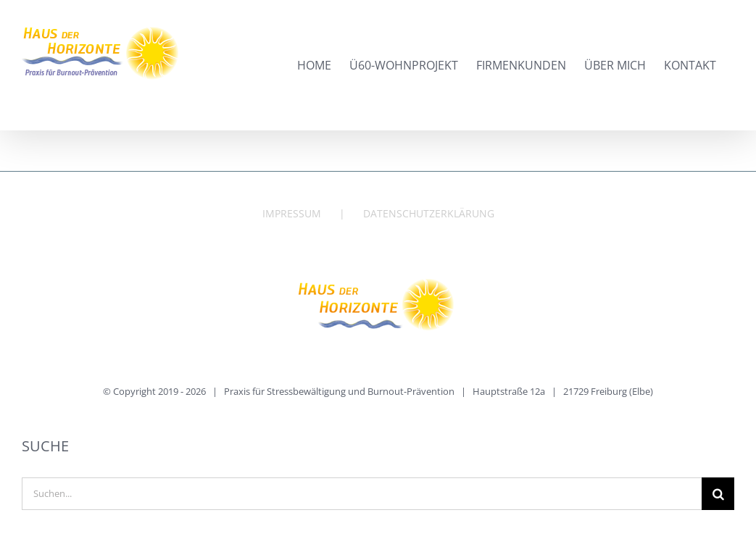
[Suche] (718, 494)
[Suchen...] (362, 494)
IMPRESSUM (292, 213)
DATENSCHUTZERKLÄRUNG (429, 213)
